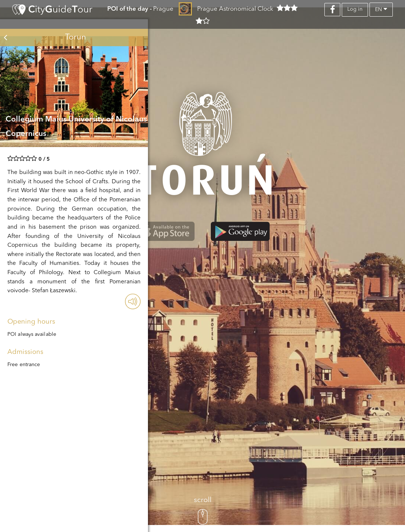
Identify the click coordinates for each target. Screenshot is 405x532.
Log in (355, 9)
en (381, 9)
